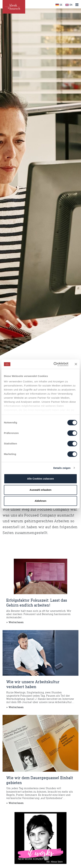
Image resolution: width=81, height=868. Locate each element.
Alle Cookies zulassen (40, 479)
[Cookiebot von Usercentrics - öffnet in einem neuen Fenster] (54, 364)
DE (61, 5)
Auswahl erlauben (40, 490)
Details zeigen (62, 468)
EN (71, 5)
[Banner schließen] (76, 364)
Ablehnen (40, 501)
